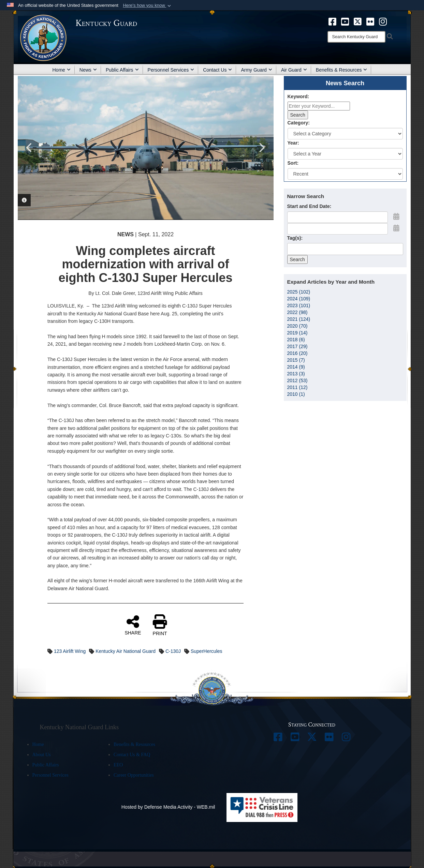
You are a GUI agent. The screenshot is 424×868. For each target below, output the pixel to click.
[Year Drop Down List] (345, 154)
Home (62, 70)
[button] (148, 5)
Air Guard (294, 70)
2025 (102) (299, 292)
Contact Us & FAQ (132, 755)
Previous (30, 148)
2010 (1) (296, 394)
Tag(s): (295, 238)
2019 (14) (297, 333)
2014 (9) (296, 367)
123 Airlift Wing (70, 651)
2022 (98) (297, 312)
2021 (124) (299, 319)
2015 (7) (296, 360)
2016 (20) (297, 353)
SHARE (133, 625)
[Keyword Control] (319, 106)
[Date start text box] (338, 217)
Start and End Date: (309, 206)
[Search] (356, 37)
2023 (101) (299, 305)
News (88, 70)
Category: (299, 123)
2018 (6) (296, 340)
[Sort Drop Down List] (345, 174)
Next (262, 148)
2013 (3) (296, 374)
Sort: (293, 163)
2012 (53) (297, 380)
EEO (118, 765)
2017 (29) (297, 346)
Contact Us (217, 70)
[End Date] (338, 229)
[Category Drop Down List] (345, 134)
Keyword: (298, 96)
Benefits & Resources (342, 70)
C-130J (173, 651)
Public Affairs (122, 70)
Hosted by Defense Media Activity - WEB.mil (168, 807)
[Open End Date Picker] (396, 228)
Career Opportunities (134, 775)
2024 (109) (299, 299)
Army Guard (256, 70)
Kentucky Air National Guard (126, 651)
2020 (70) (297, 326)
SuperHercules (207, 651)
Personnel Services (171, 70)
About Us (42, 755)
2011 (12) (297, 387)
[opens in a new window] (332, 21)
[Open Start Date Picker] (396, 216)
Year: (293, 143)
